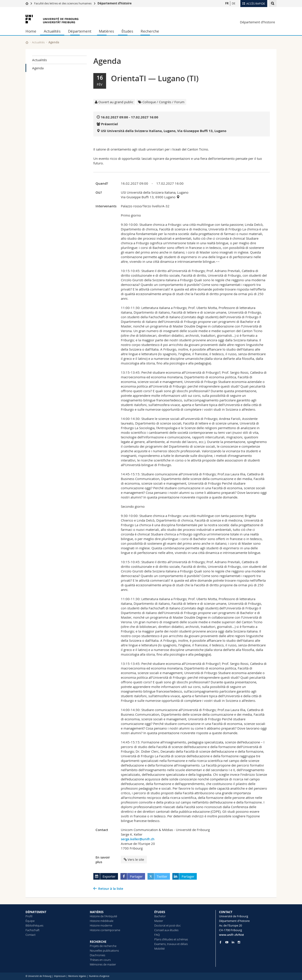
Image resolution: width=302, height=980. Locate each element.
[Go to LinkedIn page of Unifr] (233, 942)
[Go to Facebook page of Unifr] (220, 942)
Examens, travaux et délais (171, 944)
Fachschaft (32, 930)
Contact (30, 935)
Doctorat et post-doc (168, 925)
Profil (29, 916)
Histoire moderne (101, 925)
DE (234, 3)
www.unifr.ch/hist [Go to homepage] (231, 935)
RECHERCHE (98, 942)
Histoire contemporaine (105, 930)
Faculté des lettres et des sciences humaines (63, 3)
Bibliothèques (34, 925)
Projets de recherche (103, 946)
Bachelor (160, 916)
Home (31, 31)
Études (127, 31)
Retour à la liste (111, 889)
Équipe (30, 921)
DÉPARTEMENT (36, 912)
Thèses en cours (100, 960)
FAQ (157, 935)
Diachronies (98, 955)
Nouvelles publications (104, 951)
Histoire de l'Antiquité (103, 916)
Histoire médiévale (102, 921)
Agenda (38, 68)
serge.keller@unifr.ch (138, 839)
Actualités (52, 31)
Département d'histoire (115, 3)
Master (159, 921)
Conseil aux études (166, 930)
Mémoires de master (103, 964)
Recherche (150, 31)
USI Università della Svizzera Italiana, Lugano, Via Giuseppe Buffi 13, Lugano (164, 131)
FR (227, 3)
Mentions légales (77, 976)
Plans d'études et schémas (171, 939)
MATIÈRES (97, 912)
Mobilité (159, 949)
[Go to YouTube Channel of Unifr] (227, 942)
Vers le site (134, 859)
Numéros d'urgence (99, 976)
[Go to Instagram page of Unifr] (239, 942)
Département (80, 31)
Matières (106, 31)
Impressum (60, 976)
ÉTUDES (160, 912)
